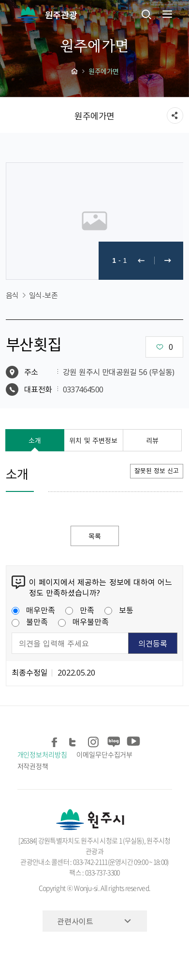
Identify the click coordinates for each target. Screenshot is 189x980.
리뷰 (152, 440)
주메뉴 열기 (166, 14)
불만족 (30, 621)
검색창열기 (146, 14)
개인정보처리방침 (42, 754)
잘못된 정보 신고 (157, 470)
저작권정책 (33, 766)
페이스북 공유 (55, 740)
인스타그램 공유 (94, 740)
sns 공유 (175, 115)
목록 (95, 536)
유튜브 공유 (133, 740)
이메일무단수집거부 (104, 754)
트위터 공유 (75, 740)
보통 (119, 610)
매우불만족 (83, 621)
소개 (35, 440)
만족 (80, 610)
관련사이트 (75, 921)
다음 (168, 261)
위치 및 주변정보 (93, 440)
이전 (141, 261)
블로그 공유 (113, 740)
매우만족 (33, 610)
